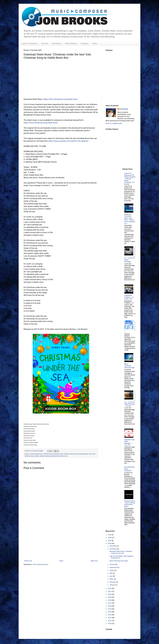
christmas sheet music (36, 454)
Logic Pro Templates (30, 43)
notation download (45, 456)
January (113, 585)
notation (37, 456)
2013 (110, 615)
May (111, 573)
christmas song (48, 454)
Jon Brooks (124, 109)
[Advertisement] (61, 541)
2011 (110, 621)
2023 (110, 543)
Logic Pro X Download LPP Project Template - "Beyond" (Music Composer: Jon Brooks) (130, 179)
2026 (110, 535)
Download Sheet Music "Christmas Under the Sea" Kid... (121, 552)
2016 (110, 606)
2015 (110, 609)
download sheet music (86, 454)
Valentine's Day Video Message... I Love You (129, 442)
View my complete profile (114, 123)
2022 (110, 588)
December (113, 546)
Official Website (71, 43)
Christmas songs (58, 454)
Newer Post (28, 561)
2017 (110, 603)
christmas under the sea (71, 454)
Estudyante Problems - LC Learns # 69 (129, 297)
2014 (110, 612)
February (113, 582)
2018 (110, 600)
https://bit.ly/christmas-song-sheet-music (61, 99)
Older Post (94, 561)
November (113, 549)
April (111, 576)
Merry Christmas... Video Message (129, 366)
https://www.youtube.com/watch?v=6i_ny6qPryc (68, 141)
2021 (110, 591)
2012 (110, 618)
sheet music (64, 456)
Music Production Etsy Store (119, 561)
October (113, 564)
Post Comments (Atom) (40, 564)
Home (61, 561)
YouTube (45, 43)
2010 (110, 623)
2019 (110, 597)
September (114, 567)
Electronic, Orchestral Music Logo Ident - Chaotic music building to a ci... (130, 219)
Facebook (84, 43)
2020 (110, 594)
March (112, 579)
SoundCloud (56, 43)
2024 (110, 541)
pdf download (56, 456)
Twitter (95, 43)
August (112, 570)
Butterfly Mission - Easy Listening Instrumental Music (130, 504)
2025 (110, 538)
